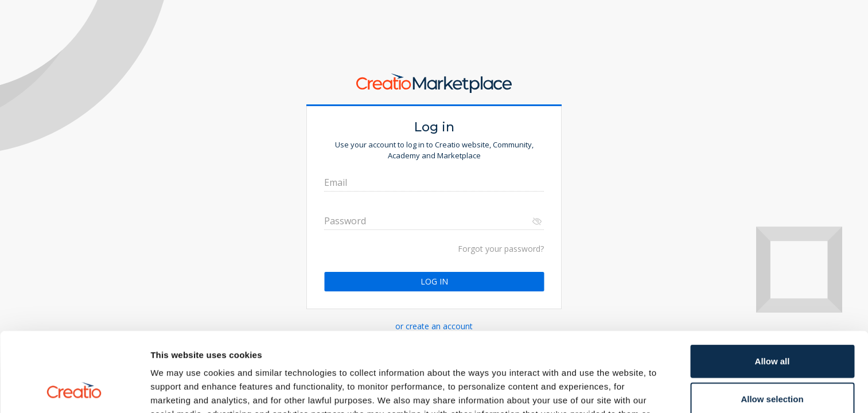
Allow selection (772, 324)
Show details (602, 390)
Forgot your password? (501, 249)
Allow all (772, 287)
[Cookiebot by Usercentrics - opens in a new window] (74, 391)
